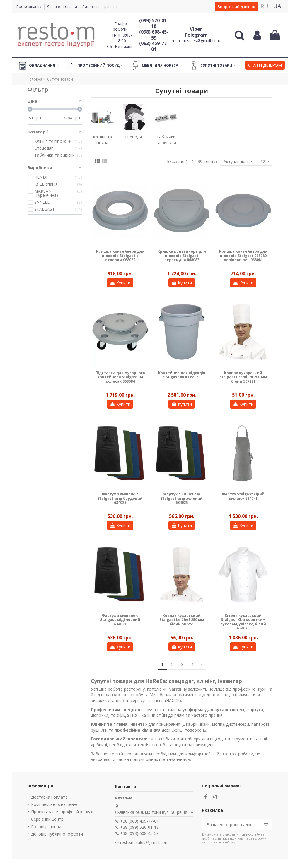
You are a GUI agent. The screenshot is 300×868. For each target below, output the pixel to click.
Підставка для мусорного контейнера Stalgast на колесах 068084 (120, 377)
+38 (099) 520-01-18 (139, 827)
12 (265, 161)
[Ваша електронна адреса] (231, 824)
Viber (196, 29)
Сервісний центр (47, 819)
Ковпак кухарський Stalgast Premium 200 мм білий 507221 (243, 377)
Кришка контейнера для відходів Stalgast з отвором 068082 (120, 256)
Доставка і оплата (62, 7)
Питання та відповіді (100, 7)
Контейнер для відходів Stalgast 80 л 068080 (182, 375)
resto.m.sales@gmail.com (196, 41)
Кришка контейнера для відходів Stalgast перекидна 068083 (182, 256)
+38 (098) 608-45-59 (139, 833)
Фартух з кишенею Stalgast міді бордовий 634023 (120, 498)
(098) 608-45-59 (154, 35)
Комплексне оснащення (55, 804)
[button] (265, 66)
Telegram (196, 35)
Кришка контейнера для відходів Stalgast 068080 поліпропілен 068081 (243, 256)
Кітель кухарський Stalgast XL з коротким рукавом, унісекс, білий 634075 (243, 622)
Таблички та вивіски (166, 140)
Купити (120, 283)
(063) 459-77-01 (154, 46)
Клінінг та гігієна (102, 140)
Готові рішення (46, 827)
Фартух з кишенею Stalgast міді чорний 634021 (120, 620)
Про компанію (29, 7)
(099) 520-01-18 (154, 23)
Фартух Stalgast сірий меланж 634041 (243, 496)
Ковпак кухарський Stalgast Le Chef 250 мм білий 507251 (182, 620)
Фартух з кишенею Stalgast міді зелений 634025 (182, 498)
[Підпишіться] (266, 824)
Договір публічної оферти (57, 834)
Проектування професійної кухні (63, 812)
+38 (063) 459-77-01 (139, 821)
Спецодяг (134, 137)
